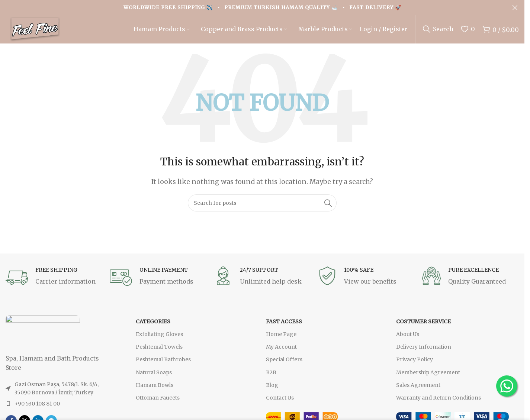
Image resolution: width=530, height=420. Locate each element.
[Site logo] (41, 31)
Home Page (281, 339)
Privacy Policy (415, 365)
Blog (272, 390)
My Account (281, 352)
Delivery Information (424, 352)
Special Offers (284, 365)
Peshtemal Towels (159, 352)
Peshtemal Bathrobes (163, 365)
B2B (271, 377)
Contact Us (280, 403)
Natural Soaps (154, 377)
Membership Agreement (428, 377)
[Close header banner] (515, 7)
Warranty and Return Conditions (439, 403)
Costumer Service (423, 326)
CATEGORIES (153, 326)
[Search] (438, 32)
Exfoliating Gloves (159, 339)
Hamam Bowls (155, 390)
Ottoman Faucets (158, 403)
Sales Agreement (418, 390)
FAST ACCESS (284, 326)
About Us (408, 339)
